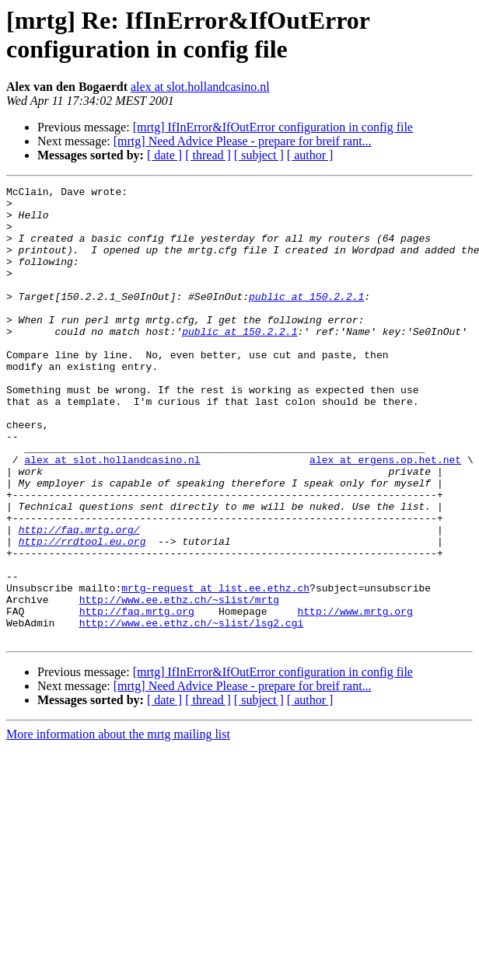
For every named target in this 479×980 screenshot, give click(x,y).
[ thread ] (208, 155)
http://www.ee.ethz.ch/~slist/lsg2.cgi (192, 711)
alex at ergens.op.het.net (385, 515)
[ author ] (310, 155)
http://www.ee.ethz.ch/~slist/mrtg (179, 683)
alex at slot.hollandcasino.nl (200, 87)
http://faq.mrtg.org (137, 697)
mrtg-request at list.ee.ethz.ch (215, 669)
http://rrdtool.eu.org (82, 613)
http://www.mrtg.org (355, 697)
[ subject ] (259, 155)
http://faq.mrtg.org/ (79, 599)
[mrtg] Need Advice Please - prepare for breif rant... (243, 141)
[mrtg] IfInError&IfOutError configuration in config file (273, 127)
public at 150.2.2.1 (306, 319)
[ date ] (164, 155)
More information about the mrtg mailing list (118, 825)
